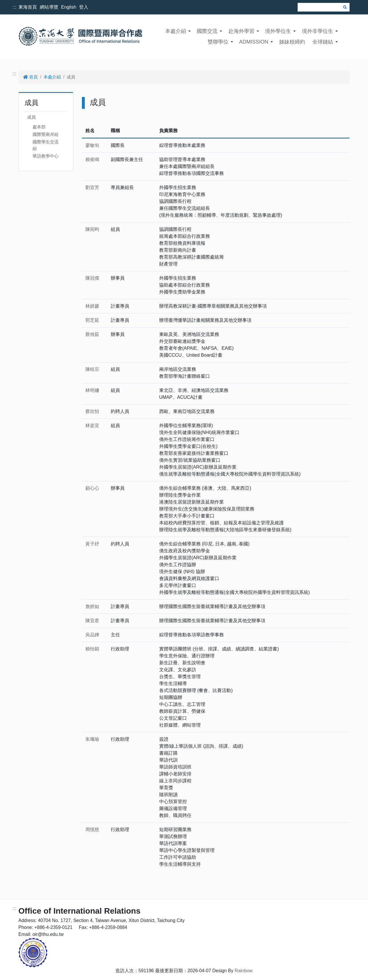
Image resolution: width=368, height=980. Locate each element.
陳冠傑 (92, 278)
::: (15, 7)
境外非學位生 (318, 31)
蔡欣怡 (92, 411)
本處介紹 (176, 31)
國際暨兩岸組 (46, 134)
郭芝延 (92, 320)
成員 (31, 117)
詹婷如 (92, 606)
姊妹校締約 (292, 42)
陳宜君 (92, 621)
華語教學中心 (46, 156)
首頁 (30, 77)
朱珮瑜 (92, 739)
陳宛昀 (92, 229)
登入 (84, 7)
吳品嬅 (92, 635)
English (69, 7)
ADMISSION (254, 42)
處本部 (39, 127)
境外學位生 (278, 31)
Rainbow (244, 971)
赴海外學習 (241, 31)
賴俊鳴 (92, 159)
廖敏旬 (92, 145)
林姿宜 (92, 426)
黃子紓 (92, 544)
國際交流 (207, 31)
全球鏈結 (323, 42)
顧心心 (92, 488)
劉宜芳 (92, 187)
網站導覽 (49, 7)
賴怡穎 (92, 649)
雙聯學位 (218, 42)
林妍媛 (92, 306)
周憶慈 (92, 830)
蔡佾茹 (92, 334)
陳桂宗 (92, 369)
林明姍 (92, 390)
